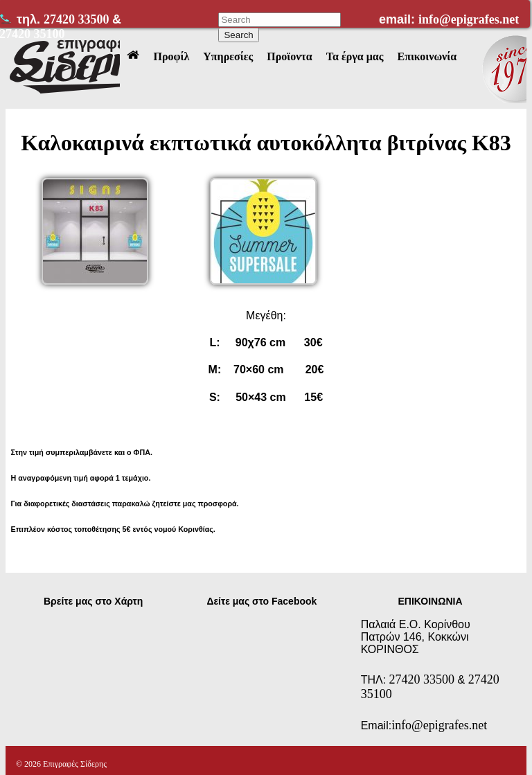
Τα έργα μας (355, 56)
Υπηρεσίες (228, 56)
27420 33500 (78, 19)
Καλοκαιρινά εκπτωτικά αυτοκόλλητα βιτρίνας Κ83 (266, 143)
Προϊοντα (289, 56)
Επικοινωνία (427, 56)
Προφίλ (171, 56)
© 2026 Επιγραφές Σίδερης (61, 764)
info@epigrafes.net (469, 19)
